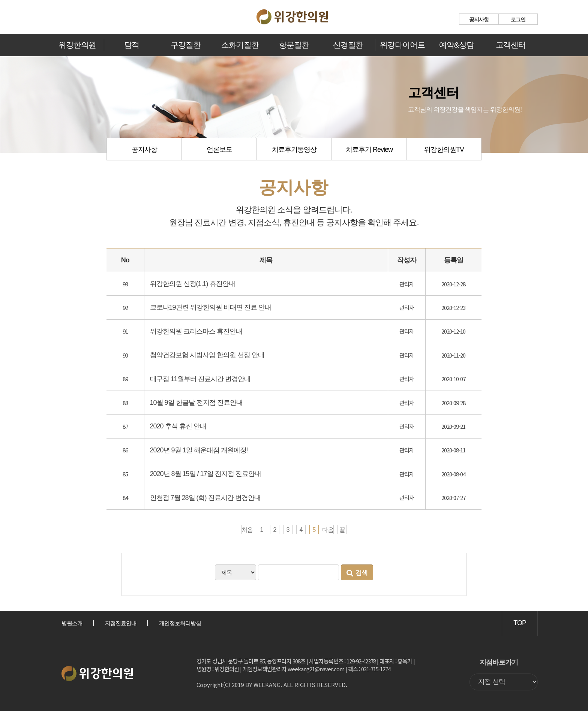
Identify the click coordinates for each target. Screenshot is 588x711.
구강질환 (186, 45)
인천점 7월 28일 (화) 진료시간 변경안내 (205, 498)
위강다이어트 (402, 45)
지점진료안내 (121, 623)
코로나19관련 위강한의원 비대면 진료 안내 (211, 307)
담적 (132, 45)
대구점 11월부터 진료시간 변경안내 (200, 379)
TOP (520, 623)
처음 (247, 530)
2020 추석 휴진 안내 (178, 426)
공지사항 (479, 19)
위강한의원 (77, 45)
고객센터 (511, 45)
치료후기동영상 (294, 150)
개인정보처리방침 (180, 623)
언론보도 (219, 150)
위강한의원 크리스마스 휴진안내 (196, 331)
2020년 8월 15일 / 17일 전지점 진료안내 (205, 474)
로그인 (518, 19)
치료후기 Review (369, 150)
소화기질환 (240, 45)
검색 (357, 573)
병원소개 (72, 623)
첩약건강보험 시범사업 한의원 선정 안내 (207, 355)
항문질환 (294, 45)
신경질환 (348, 45)
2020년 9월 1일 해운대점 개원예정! (199, 450)
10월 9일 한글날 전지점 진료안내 (196, 403)
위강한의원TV (444, 150)
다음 (328, 530)
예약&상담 (457, 45)
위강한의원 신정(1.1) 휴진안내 (193, 284)
